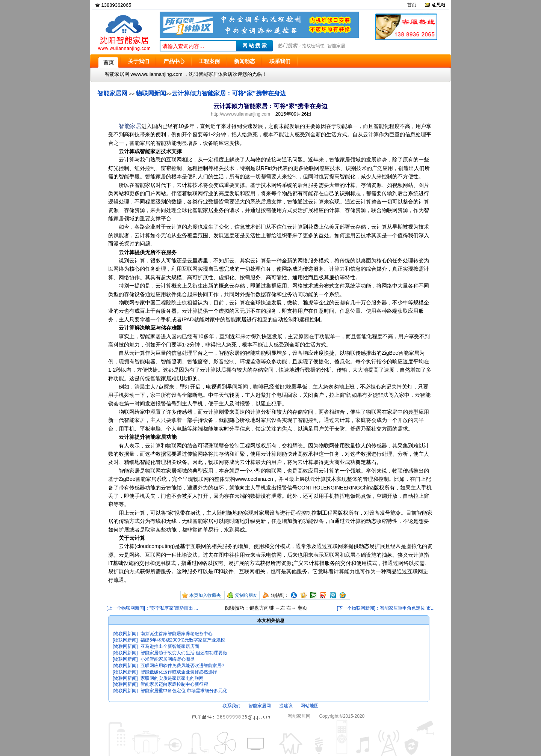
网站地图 (310, 706)
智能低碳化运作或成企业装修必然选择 (179, 672)
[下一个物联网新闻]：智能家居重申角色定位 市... (386, 608)
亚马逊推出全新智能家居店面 (170, 646)
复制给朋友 (246, 595)
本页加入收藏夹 (205, 595)
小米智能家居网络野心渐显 (168, 659)
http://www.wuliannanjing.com (241, 114)
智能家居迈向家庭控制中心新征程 (174, 684)
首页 (412, 5)
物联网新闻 (151, 93)
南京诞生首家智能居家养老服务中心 (177, 634)
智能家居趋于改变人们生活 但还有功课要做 (184, 653)
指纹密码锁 (313, 46)
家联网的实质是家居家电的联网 (172, 678)
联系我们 (231, 706)
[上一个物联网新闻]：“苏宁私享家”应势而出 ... (152, 608)
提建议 (286, 706)
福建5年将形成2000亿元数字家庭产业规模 (183, 640)
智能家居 (336, 46)
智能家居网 (112, 93)
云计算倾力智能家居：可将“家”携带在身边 (229, 93)
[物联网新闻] (125, 634)
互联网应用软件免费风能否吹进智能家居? (182, 666)
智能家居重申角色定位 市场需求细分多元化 (184, 691)
